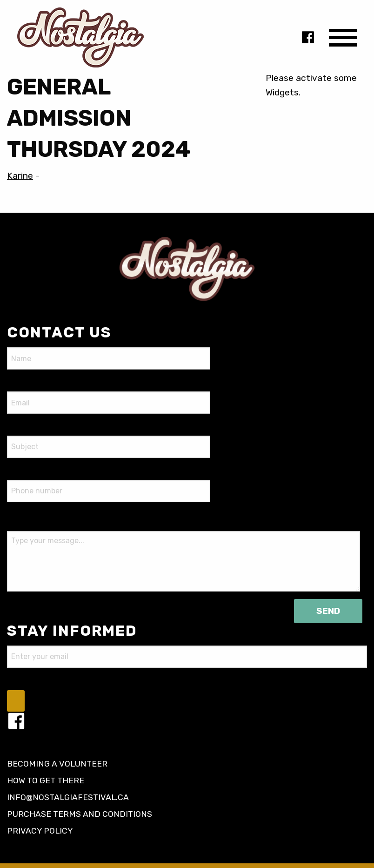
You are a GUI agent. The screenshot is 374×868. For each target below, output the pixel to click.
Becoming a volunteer (57, 764)
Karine (20, 176)
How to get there (46, 781)
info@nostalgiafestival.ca (68, 797)
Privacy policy (40, 831)
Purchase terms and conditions (80, 814)
